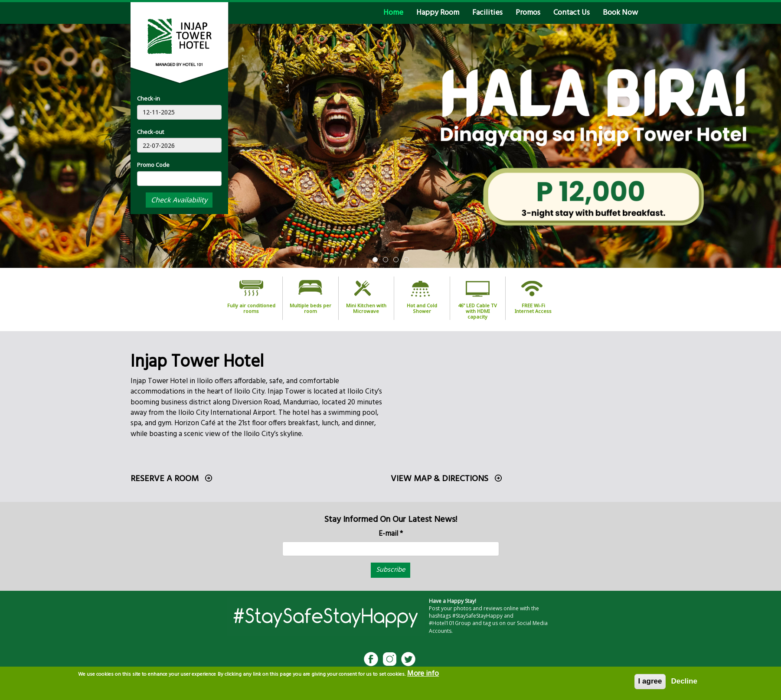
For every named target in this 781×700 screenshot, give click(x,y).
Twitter (408, 659)
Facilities (487, 13)
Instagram (390, 659)
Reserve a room (165, 479)
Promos (528, 13)
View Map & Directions (440, 479)
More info (423, 674)
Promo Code (153, 165)
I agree (650, 681)
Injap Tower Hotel (197, 362)
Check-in (149, 98)
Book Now (620, 13)
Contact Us (572, 13)
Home (393, 13)
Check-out (150, 132)
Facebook (371, 659)
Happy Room (438, 13)
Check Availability (179, 200)
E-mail (391, 534)
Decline (684, 681)
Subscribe (390, 570)
